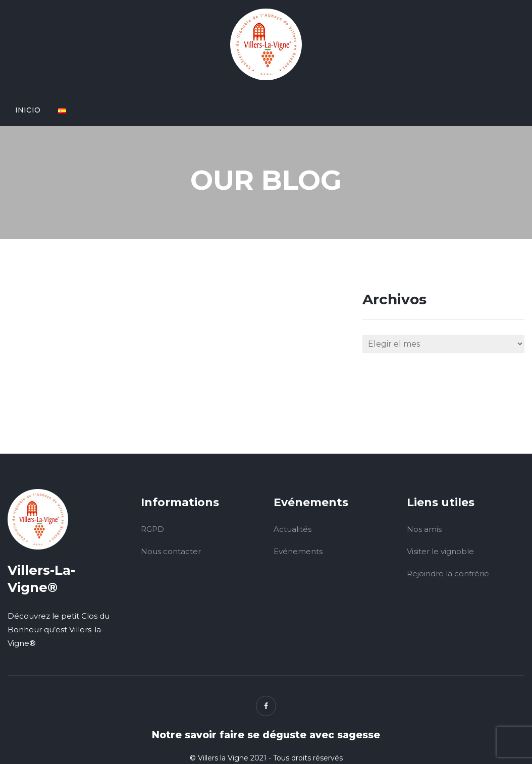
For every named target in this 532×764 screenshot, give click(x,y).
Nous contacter (171, 551)
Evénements (298, 551)
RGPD (152, 529)
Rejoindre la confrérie (448, 574)
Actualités (292, 529)
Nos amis (424, 529)
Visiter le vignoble (440, 551)
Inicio (28, 110)
